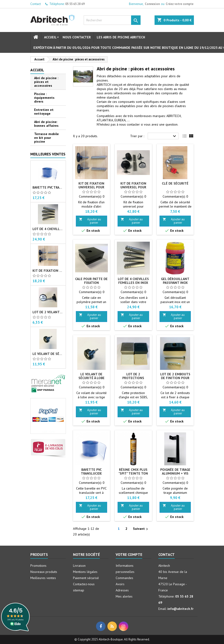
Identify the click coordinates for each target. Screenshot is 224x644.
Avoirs (120, 584)
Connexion (152, 4)
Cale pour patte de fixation (91, 281)
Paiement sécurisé (86, 578)
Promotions (38, 566)
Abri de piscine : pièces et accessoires (46, 82)
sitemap (79, 590)
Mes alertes (124, 596)
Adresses (122, 590)
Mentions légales (85, 572)
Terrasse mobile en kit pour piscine (46, 138)
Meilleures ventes (43, 578)
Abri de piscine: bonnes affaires (46, 124)
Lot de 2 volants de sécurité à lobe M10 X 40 (48, 312)
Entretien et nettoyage (44, 112)
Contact (36, 4)
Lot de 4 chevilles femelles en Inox (48, 229)
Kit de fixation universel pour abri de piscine (48, 271)
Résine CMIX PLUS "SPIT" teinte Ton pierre (133, 473)
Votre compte (129, 554)
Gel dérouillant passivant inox (175, 281)
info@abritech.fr (180, 609)
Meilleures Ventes (48, 154)
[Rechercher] (112, 20)
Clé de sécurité (175, 183)
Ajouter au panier (90, 221)
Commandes (124, 578)
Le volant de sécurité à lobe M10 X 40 (48, 354)
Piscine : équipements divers (44, 98)
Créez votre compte (180, 4)
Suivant (141, 529)
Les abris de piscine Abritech (121, 37)
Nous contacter (77, 37)
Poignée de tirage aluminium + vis (175, 472)
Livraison (79, 566)
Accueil (50, 37)
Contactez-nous (84, 584)
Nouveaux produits (44, 572)
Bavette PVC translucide (48, 187)
